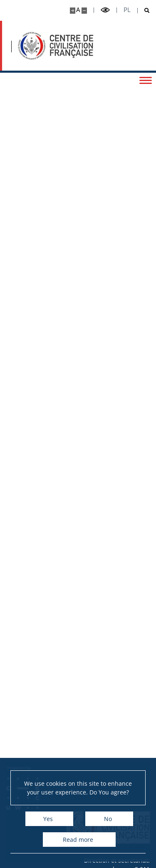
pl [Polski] (127, 10)
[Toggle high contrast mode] (105, 10)
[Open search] (144, 11)
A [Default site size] (78, 10)
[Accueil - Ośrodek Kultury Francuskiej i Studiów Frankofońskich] (56, 46)
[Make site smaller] (84, 11)
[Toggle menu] (146, 80)
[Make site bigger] (73, 11)
